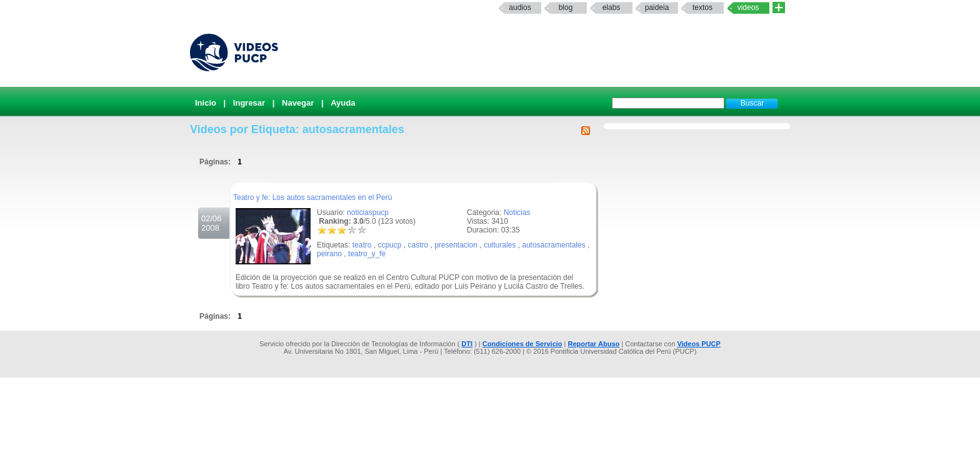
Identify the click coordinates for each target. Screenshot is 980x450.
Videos (748, 7)
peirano (329, 254)
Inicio (206, 103)
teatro (362, 245)
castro (418, 245)
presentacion (456, 245)
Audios (520, 7)
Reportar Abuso (594, 344)
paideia (657, 7)
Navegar (298, 103)
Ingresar (249, 103)
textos (702, 7)
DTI (467, 344)
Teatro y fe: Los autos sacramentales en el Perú (312, 197)
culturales (500, 245)
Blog (566, 7)
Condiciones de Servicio (522, 344)
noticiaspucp (368, 212)
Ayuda (343, 103)
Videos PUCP (699, 344)
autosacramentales (553, 245)
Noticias (517, 212)
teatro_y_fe (367, 254)
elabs (612, 7)
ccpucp (389, 245)
